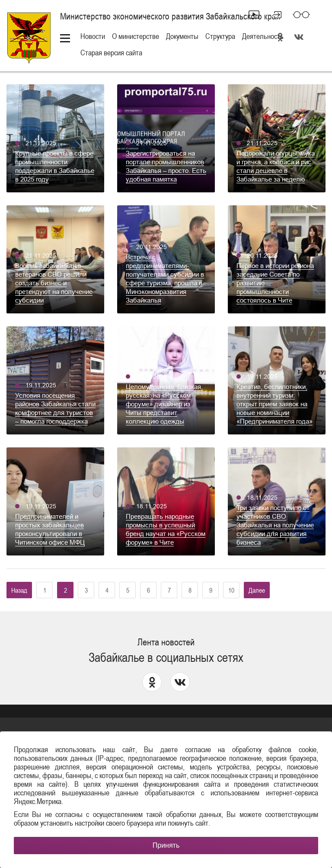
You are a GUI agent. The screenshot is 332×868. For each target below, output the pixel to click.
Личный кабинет (274, 15)
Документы (182, 36)
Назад (19, 590)
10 (231, 590)
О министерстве (136, 36)
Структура (220, 36)
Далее (257, 590)
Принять (166, 845)
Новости (93, 36)
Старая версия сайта (111, 53)
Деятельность (263, 36)
